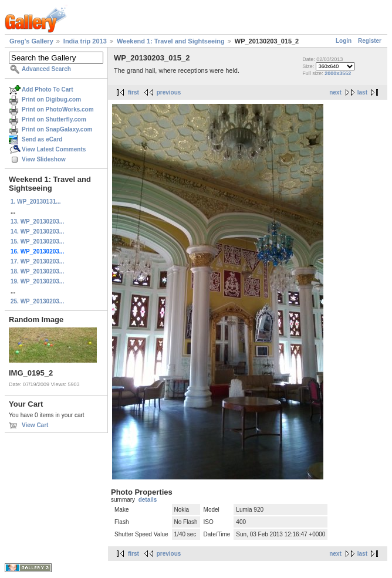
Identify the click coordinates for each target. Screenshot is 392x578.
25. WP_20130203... (37, 301)
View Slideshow (44, 159)
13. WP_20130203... (37, 222)
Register (370, 41)
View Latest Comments (54, 149)
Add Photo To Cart (48, 89)
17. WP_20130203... (37, 261)
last (362, 92)
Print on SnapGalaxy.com (57, 129)
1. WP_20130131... (36, 202)
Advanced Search (46, 69)
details (148, 500)
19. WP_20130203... (37, 281)
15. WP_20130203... (37, 241)
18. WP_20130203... (37, 271)
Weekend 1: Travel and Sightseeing (171, 41)
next (335, 92)
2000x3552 (338, 73)
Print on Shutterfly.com (54, 119)
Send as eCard (42, 139)
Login (344, 41)
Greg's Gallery (31, 41)
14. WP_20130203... (37, 231)
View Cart (35, 425)
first (134, 92)
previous (169, 92)
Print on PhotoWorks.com (58, 109)
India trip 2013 (85, 41)
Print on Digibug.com (51, 99)
